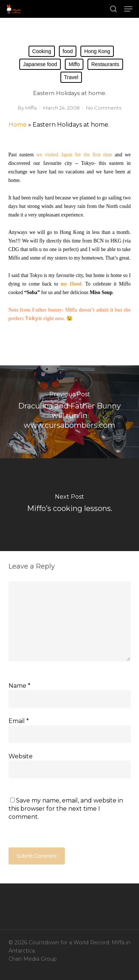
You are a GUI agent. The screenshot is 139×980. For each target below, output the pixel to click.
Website (21, 756)
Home (18, 125)
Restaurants (105, 64)
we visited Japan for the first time (74, 155)
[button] (128, 9)
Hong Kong (97, 51)
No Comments (104, 108)
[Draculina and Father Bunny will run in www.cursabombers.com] (69, 412)
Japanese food (40, 64)
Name (19, 686)
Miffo (74, 64)
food (68, 51)
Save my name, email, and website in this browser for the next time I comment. (66, 809)
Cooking (42, 51)
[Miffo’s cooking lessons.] (69, 505)
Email (19, 721)
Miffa (31, 108)
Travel (71, 77)
